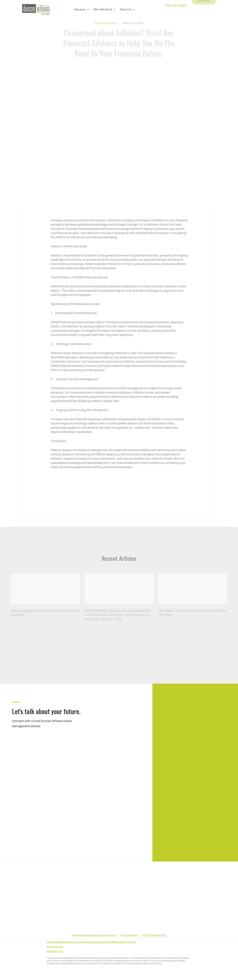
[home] (36, 10)
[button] (82, 10)
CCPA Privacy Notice (154, 935)
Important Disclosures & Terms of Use (94, 935)
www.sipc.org (55, 951)
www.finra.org (55, 947)
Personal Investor (106, 23)
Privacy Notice (129, 935)
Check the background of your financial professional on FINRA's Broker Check (91, 942)
